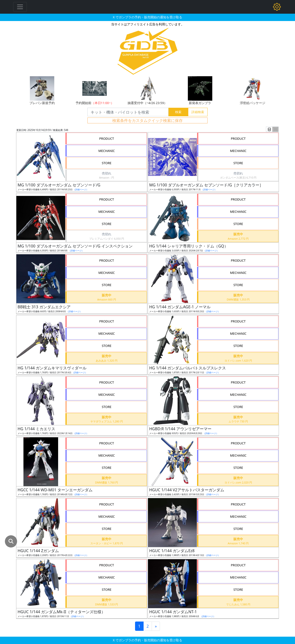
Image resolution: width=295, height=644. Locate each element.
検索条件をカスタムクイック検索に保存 (147, 120)
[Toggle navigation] (20, 7)
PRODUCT (107, 139)
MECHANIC (107, 151)
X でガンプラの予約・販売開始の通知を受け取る (147, 17)
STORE (107, 163)
